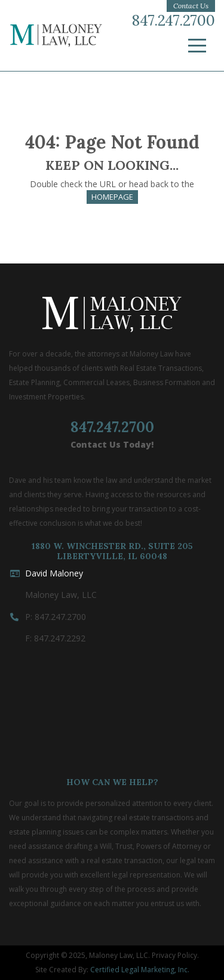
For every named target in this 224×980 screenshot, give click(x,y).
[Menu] (197, 46)
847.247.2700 (174, 21)
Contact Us (191, 6)
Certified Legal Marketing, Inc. (140, 970)
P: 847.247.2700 (56, 617)
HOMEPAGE (112, 197)
